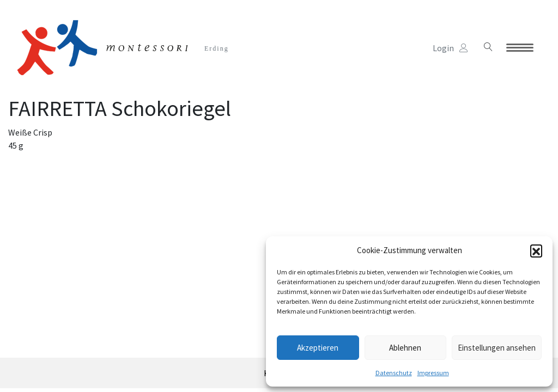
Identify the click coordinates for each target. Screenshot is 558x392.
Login (450, 48)
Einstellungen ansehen (497, 348)
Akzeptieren (318, 348)
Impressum (433, 373)
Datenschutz (394, 373)
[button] (536, 250)
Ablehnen (405, 348)
